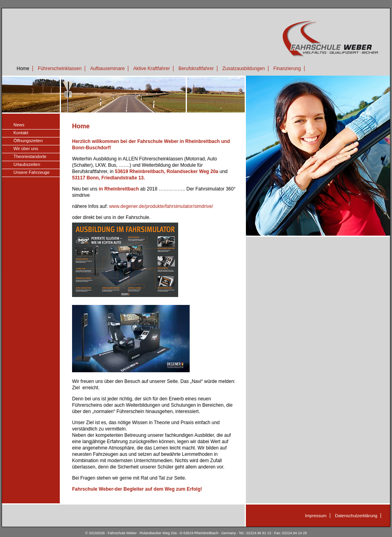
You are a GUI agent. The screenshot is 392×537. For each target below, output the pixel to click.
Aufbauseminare (108, 69)
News (19, 125)
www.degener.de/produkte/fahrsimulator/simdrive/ (161, 206)
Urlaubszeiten (27, 164)
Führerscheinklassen (60, 69)
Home (23, 69)
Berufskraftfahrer (196, 69)
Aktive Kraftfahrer (151, 69)
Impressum (316, 516)
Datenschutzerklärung (356, 516)
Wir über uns (26, 149)
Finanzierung (287, 69)
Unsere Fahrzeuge (31, 172)
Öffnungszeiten (28, 141)
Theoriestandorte (30, 156)
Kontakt (21, 133)
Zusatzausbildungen (243, 69)
